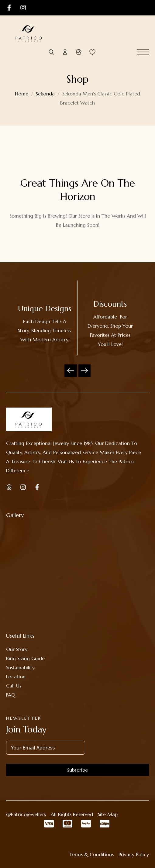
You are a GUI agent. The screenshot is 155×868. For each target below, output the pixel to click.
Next (85, 371)
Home (22, 94)
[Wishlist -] (92, 52)
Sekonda (45, 94)
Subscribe (77, 770)
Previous (71, 371)
